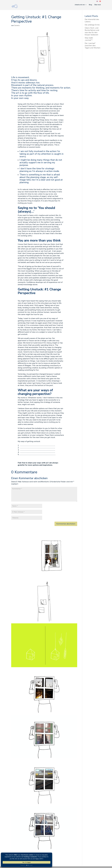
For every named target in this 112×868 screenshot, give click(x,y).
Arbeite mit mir (80, 5)
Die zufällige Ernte (92, 25)
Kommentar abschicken (66, 524)
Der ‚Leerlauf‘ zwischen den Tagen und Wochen (92, 46)
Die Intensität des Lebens (92, 21)
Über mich (98, 5)
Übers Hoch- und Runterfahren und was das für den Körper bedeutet (92, 31)
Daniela (17, 25)
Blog (90, 5)
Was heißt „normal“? (89, 39)
